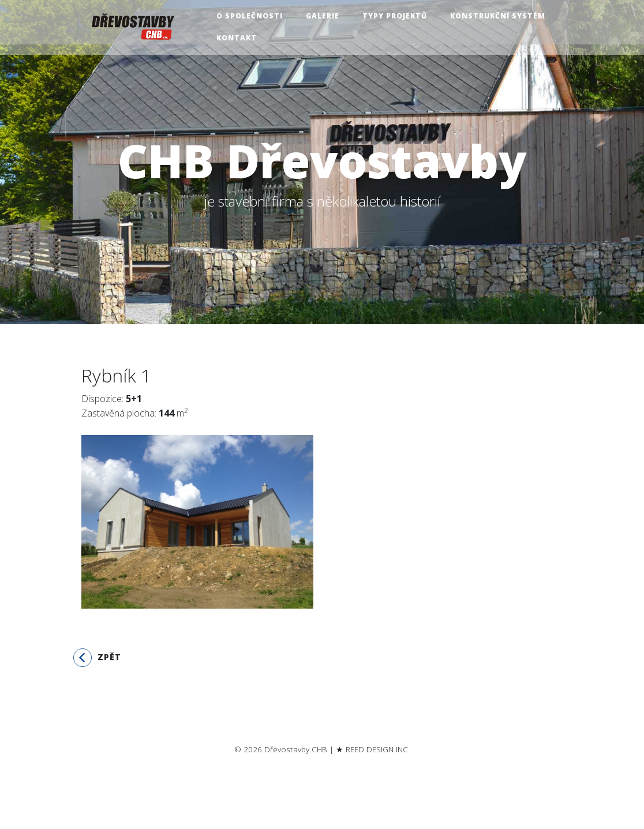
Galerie (327, 16)
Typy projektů (399, 16)
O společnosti (254, 16)
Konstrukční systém (502, 16)
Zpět (97, 658)
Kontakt (241, 38)
